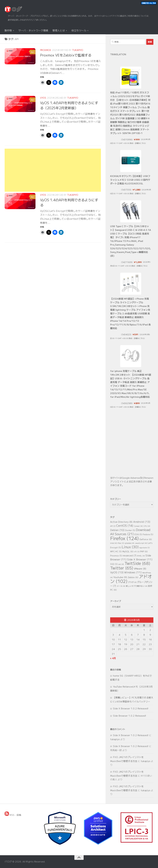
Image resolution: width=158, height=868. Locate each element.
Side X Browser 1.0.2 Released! (131, 708)
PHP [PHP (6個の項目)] (144, 551)
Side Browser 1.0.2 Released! (130, 716)
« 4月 (113, 658)
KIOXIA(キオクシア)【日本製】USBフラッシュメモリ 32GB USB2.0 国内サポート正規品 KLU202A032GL (130, 180)
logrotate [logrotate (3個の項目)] (144, 548)
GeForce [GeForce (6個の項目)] (146, 539)
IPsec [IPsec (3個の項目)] (121, 543)
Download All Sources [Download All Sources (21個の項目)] (130, 532)
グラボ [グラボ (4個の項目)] (132, 582)
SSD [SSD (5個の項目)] (114, 564)
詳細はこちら (140, 143)
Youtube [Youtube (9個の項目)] (120, 577)
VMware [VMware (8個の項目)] (140, 568)
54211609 (127, 262)
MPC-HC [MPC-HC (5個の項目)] (116, 551)
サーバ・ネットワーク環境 (33, 30)
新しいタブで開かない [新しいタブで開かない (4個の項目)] (137, 586)
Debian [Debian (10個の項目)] (117, 530)
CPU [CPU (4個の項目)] (147, 526)
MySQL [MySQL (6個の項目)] (128, 551)
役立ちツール (79, 30)
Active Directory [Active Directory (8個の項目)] (121, 522)
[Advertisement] (53, 170)
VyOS (43, 98)
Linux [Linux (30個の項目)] (130, 547)
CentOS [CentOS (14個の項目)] (125, 525)
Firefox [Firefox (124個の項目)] (124, 538)
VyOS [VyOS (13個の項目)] (117, 572)
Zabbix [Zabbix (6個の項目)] (133, 577)
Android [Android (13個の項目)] (142, 522)
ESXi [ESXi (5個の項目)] (138, 534)
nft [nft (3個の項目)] (137, 552)
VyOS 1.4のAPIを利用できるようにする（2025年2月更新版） (69, 105)
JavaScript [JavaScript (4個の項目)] (141, 543)
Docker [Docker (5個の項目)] (130, 530)
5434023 (126, 334)
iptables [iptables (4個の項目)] (129, 543)
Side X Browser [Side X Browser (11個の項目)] (140, 559)
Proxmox (46, 50)
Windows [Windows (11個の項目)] (133, 572)
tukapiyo (78, 50)
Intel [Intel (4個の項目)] (114, 543)
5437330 (126, 190)
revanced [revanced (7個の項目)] (130, 555)
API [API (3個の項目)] (113, 526)
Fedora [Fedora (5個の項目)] (148, 534)
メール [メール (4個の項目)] (121, 586)
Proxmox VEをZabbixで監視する (66, 55)
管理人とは (59, 30)
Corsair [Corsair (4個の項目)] (138, 526)
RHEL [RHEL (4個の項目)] (141, 556)
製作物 (8, 30)
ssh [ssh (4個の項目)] (121, 564)
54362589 (127, 403)
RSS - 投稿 (13, 815)
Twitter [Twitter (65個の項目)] (122, 568)
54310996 (127, 139)
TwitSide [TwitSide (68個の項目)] (137, 563)
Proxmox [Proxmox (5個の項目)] (116, 556)
